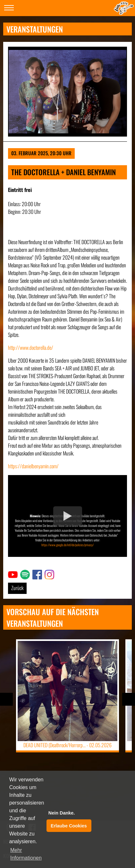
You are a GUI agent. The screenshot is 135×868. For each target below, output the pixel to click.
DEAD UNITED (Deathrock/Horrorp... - (67, 745)
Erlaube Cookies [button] (69, 826)
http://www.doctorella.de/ (31, 348)
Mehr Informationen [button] (26, 854)
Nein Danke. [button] (62, 813)
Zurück (17, 588)
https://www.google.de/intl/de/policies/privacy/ (67, 545)
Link (12, 574)
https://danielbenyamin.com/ (33, 466)
